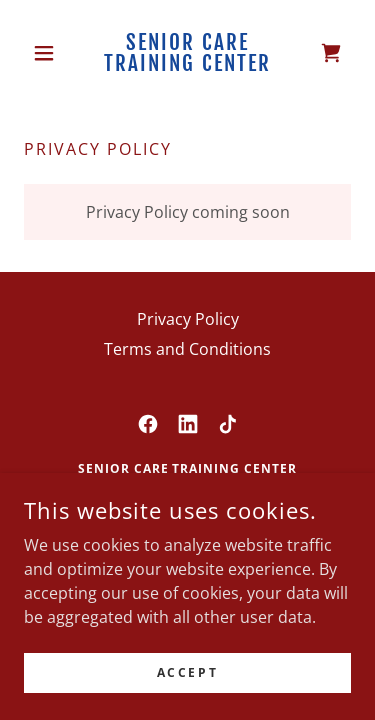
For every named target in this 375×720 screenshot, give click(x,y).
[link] (187, 53)
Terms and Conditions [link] (187, 349)
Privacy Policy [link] (188, 319)
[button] (48, 53)
